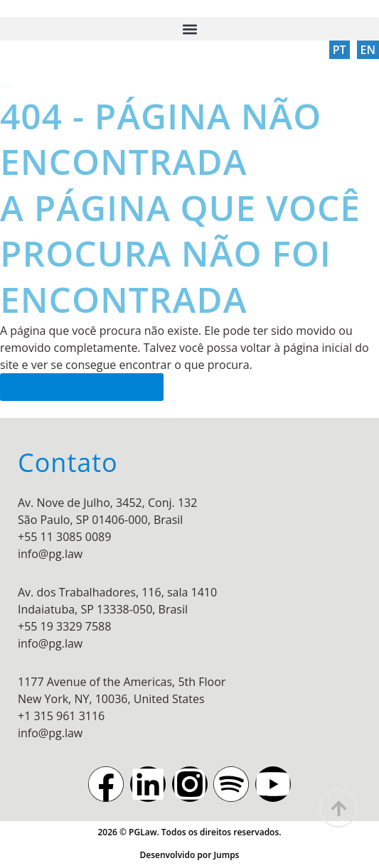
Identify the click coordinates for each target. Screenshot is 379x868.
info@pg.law (50, 554)
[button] (189, 29)
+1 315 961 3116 (61, 716)
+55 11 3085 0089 (64, 537)
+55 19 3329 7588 (64, 626)
